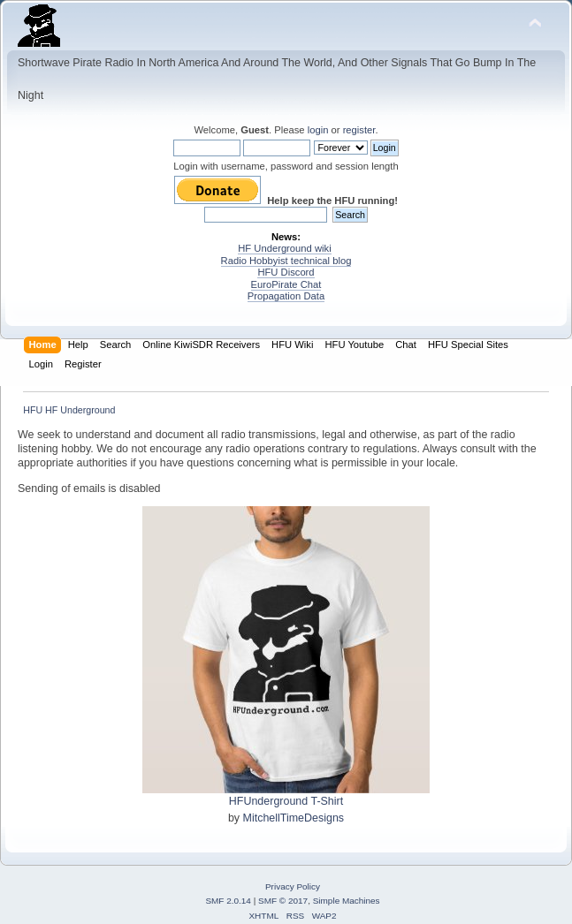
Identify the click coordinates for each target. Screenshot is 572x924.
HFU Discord (286, 272)
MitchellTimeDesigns (294, 818)
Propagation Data (286, 296)
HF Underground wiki (284, 248)
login (318, 130)
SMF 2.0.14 (228, 901)
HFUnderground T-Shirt (286, 801)
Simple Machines (347, 901)
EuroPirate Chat (286, 284)
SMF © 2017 (283, 901)
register (359, 130)
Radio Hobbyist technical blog (286, 261)
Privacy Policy (293, 886)
